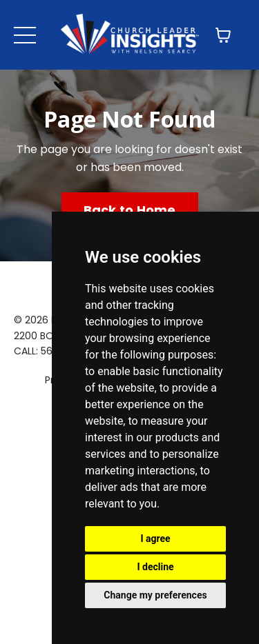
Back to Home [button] (130, 210)
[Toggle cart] (223, 35)
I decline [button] (155, 567)
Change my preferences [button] (155, 595)
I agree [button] (155, 539)
